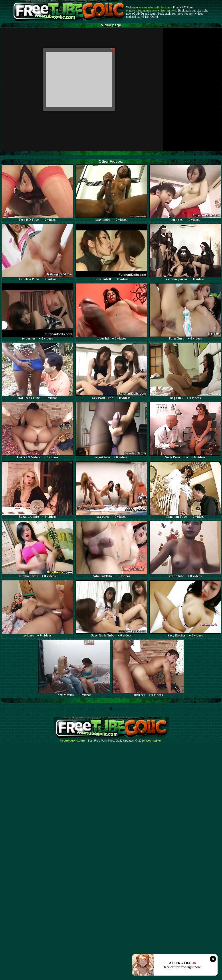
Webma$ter (153, 741)
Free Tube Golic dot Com (156, 8)
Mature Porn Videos (154, 11)
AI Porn (172, 11)
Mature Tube (134, 11)
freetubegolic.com (72, 741)
